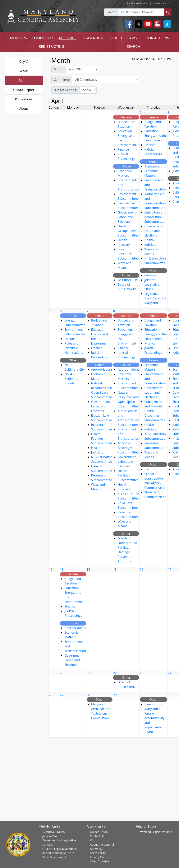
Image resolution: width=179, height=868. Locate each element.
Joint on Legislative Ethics (152, 284)
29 (115, 695)
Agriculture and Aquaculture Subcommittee (155, 217)
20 (62, 673)
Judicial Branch (52, 836)
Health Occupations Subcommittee (128, 231)
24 (170, 673)
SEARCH (133, 46)
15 (115, 570)
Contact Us (97, 836)
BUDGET (115, 38)
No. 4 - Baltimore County (72, 379)
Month (24, 80)
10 (170, 311)
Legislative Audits (162, 3)
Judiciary (124, 245)
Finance (123, 149)
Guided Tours (99, 832)
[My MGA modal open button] (157, 24)
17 (170, 570)
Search (111, 12)
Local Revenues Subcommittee (128, 254)
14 (88, 570)
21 (88, 673)
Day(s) (24, 62)
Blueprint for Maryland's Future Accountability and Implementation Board (156, 718)
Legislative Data (162, 832)
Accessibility (98, 853)
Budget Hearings (66, 90)
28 (88, 695)
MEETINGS (68, 38)
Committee (62, 80)
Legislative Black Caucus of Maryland (156, 298)
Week (24, 71)
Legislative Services (138, 3)
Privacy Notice (99, 857)
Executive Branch (54, 832)
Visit (93, 840)
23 (141, 673)
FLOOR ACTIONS (155, 38)
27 (62, 695)
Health (122, 240)
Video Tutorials (100, 861)
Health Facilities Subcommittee (102, 439)
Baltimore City (128, 280)
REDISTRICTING (51, 46)
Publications (24, 99)
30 (141, 695)
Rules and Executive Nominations (74, 348)
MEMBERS (18, 38)
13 (62, 570)
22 (115, 673)
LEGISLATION (92, 38)
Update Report (24, 90)
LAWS (132, 38)
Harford (150, 275)
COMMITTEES (43, 38)
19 (51, 673)
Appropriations (155, 166)
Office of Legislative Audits (60, 849)
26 (51, 695)
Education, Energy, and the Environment (155, 136)
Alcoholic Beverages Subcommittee (128, 448)
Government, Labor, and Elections (127, 217)
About (24, 109)
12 (51, 570)
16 (141, 570)
